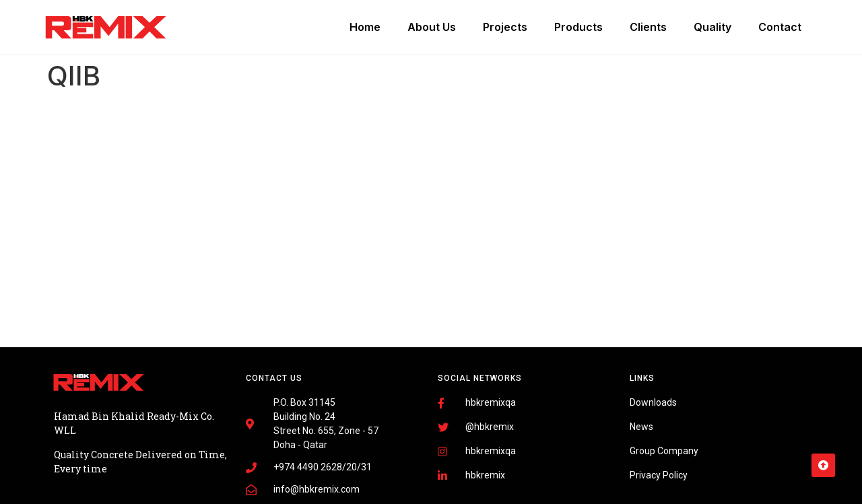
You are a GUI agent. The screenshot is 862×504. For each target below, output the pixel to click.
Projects (505, 27)
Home (365, 27)
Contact (780, 27)
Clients (648, 27)
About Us (432, 27)
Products (578, 27)
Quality (712, 27)
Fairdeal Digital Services (114, 458)
